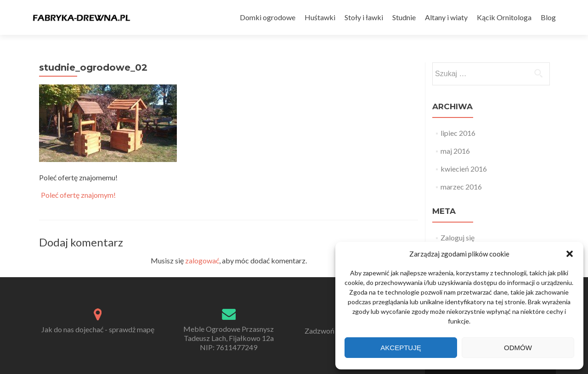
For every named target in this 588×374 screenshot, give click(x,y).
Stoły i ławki (364, 17)
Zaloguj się (458, 237)
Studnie (404, 17)
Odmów (518, 348)
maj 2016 (455, 151)
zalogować (202, 260)
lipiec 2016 (458, 133)
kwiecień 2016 (464, 169)
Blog (548, 17)
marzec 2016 (461, 187)
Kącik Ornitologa (504, 17)
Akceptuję (401, 348)
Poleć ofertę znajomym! (78, 195)
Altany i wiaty (446, 17)
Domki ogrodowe (268, 17)
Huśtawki (320, 17)
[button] (570, 254)
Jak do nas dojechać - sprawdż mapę (98, 329)
